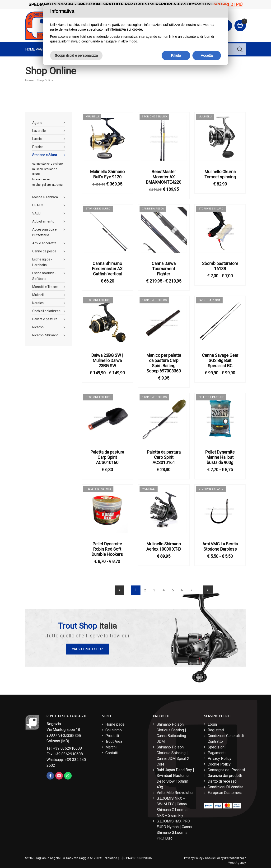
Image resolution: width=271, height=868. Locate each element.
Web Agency (237, 863)
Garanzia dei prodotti (225, 776)
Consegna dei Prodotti (226, 770)
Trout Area (114, 741)
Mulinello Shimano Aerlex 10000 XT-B (164, 546)
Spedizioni (217, 747)
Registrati (216, 730)
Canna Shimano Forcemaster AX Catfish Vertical (107, 269)
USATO (38, 205)
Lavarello (39, 131)
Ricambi (38, 327)
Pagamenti (217, 753)
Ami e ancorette (44, 243)
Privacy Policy (220, 759)
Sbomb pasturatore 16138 (220, 266)
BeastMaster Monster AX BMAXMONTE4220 (164, 177)
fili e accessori (42, 179)
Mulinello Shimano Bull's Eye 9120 (107, 174)
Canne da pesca (44, 251)
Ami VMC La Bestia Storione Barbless (220, 546)
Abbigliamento (43, 221)
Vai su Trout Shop (87, 649)
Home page (35, 49)
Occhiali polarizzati (46, 311)
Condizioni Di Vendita (225, 787)
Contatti (112, 753)
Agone (37, 123)
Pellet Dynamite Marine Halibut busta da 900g (220, 457)
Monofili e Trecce (45, 287)
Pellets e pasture (45, 319)
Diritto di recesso (222, 781)
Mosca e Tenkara (45, 197)
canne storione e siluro (47, 164)
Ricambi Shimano (45, 335)
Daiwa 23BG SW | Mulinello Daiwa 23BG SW (107, 360)
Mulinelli (38, 295)
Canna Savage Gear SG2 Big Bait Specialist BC (220, 360)
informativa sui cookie (126, 29)
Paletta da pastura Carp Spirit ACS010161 (164, 457)
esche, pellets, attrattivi (48, 185)
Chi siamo (114, 730)
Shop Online (45, 80)
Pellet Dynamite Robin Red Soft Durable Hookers (107, 549)
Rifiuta (176, 55)
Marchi (111, 747)
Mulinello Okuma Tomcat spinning (220, 174)
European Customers (225, 793)
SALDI (37, 213)
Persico (38, 147)
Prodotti (112, 736)
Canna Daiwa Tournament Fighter (164, 269)
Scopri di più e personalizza (76, 55)
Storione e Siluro (45, 155)
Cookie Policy (219, 764)
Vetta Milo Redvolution (175, 793)
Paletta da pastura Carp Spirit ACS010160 (107, 457)
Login (212, 724)
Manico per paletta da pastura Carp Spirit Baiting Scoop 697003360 (164, 363)
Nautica (38, 303)
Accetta (207, 55)
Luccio (37, 139)
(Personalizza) (234, 858)
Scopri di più (228, 4)
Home (29, 80)
